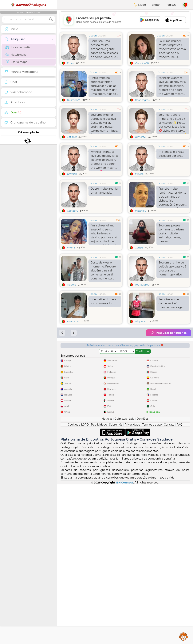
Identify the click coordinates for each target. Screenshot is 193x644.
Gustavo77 (73, 100)
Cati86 (139, 277)
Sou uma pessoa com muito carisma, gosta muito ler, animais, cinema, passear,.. (172, 263)
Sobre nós (116, 584)
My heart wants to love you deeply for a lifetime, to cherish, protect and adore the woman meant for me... (172, 87)
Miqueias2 (141, 380)
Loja (132, 578)
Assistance (183, 636)
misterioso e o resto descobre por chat (171, 183)
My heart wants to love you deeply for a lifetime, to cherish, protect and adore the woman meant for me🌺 (104, 190)
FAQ (179, 584)
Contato (169, 584)
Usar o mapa (16, 62)
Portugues (29, 5)
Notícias (107, 578)
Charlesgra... (142, 100)
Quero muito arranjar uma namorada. (105, 220)
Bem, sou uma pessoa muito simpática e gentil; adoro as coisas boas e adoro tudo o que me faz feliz (104, 50)
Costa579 (73, 240)
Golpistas (121, 578)
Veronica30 (142, 63)
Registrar (172, 5)
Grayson (72, 203)
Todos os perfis (18, 47)
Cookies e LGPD (78, 584)
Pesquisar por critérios (169, 391)
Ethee (71, 63)
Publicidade (99, 584)
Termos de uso (152, 584)
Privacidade (132, 584)
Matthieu (141, 240)
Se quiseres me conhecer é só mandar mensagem (172, 362)
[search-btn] (51, 19)
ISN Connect (125, 642)
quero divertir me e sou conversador (103, 360)
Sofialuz (72, 137)
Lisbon (93, 36)
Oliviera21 (141, 137)
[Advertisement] (125, 474)
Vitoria (71, 277)
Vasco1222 (73, 380)
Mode (140, 5)
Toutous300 (142, 343)
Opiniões (143, 578)
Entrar (156, 5)
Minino (139, 203)
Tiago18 (72, 343)
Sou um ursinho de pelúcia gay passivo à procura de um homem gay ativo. (173, 327)
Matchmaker (16, 55)
